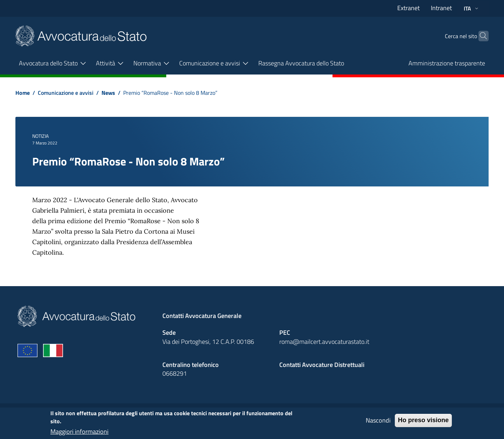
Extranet (408, 8)
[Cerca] (480, 36)
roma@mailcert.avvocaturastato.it (324, 342)
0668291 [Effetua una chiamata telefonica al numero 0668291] (175, 373)
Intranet (441, 8)
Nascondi (378, 423)
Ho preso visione (423, 423)
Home (23, 93)
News (108, 93)
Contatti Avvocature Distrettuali (322, 365)
